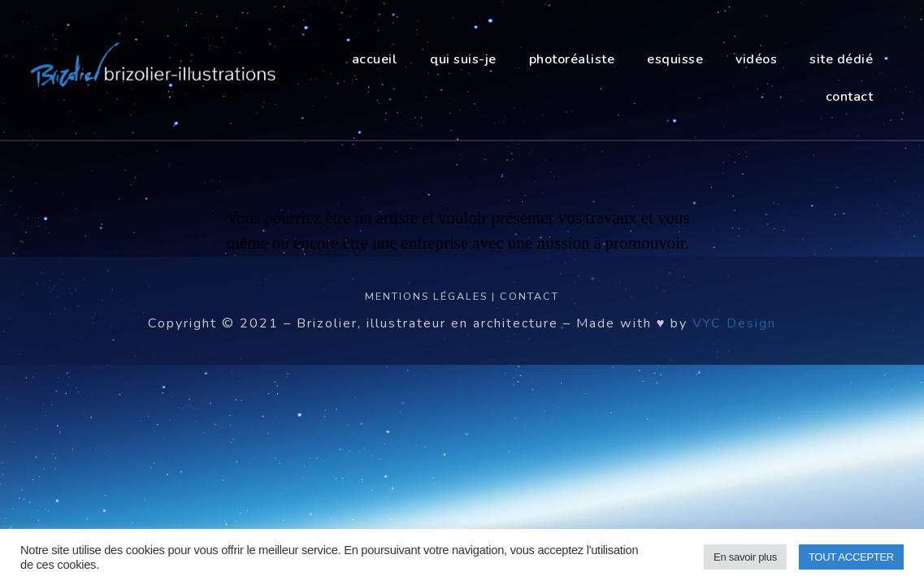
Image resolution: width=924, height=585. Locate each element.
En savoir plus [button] (745, 557)
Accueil (375, 59)
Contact (529, 296)
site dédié (841, 59)
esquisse (675, 59)
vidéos (756, 59)
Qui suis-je (463, 59)
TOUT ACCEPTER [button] (851, 557)
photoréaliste (572, 59)
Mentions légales (426, 296)
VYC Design (734, 323)
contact (850, 97)
